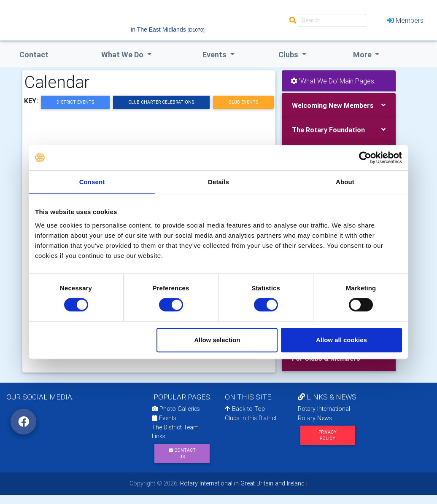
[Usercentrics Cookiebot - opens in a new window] (365, 158)
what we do (123, 55)
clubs (289, 55)
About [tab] (345, 182)
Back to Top (245, 409)
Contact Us (182, 453)
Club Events (243, 102)
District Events (75, 102)
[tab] (339, 106)
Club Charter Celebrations (161, 102)
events (215, 55)
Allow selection (217, 340)
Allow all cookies (341, 340)
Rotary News (315, 418)
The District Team (175, 427)
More (363, 55)
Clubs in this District (251, 418)
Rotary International (324, 409)
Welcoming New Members (333, 105)
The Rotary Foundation (328, 130)
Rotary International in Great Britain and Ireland (241, 483)
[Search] (332, 20)
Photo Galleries (176, 409)
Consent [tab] (92, 182)
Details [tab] (218, 182)
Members (405, 20)
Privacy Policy (328, 435)
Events (164, 418)
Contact (34, 55)
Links (159, 436)
